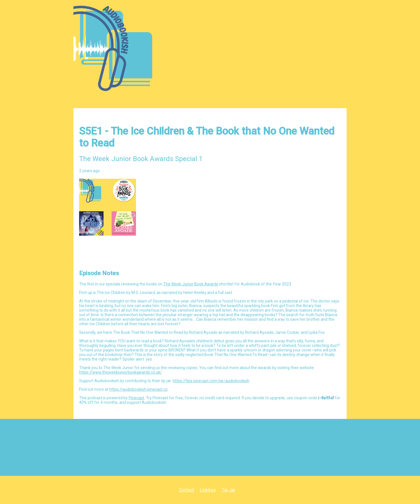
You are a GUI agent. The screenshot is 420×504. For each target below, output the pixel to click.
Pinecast (136, 398)
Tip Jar (228, 490)
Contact (187, 490)
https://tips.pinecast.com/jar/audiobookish (211, 381)
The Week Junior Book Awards (191, 284)
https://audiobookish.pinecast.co (138, 389)
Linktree (208, 490)
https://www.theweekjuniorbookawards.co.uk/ (121, 372)
